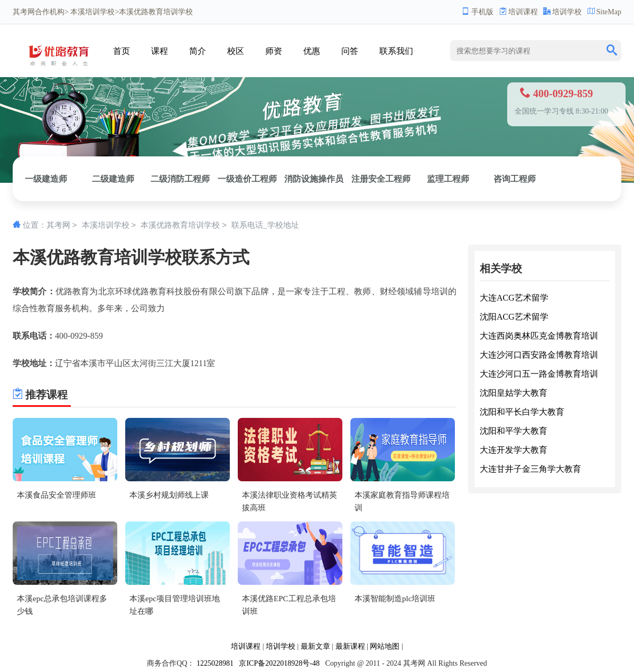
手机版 (478, 12)
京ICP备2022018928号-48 (279, 663)
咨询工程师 (515, 179)
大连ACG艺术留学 (514, 298)
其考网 (24, 12)
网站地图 (385, 646)
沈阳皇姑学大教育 (514, 393)
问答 (350, 51)
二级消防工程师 (180, 179)
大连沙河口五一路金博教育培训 (539, 374)
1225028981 (215, 663)
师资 (274, 51)
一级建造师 (46, 179)
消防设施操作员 (314, 179)
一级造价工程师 (247, 179)
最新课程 (350, 646)
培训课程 (519, 12)
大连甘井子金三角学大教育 (530, 469)
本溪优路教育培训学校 (180, 226)
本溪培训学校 (92, 12)
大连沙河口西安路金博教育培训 (539, 355)
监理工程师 (448, 179)
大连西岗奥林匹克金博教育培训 (539, 336)
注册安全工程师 (381, 179)
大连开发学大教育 (514, 450)
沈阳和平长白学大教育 (522, 412)
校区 (236, 51)
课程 (160, 51)
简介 (198, 51)
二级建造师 (113, 179)
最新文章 (315, 646)
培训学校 (562, 12)
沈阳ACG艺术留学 (514, 317)
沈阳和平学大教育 (514, 431)
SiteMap (604, 12)
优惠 (312, 51)
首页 (122, 51)
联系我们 (396, 51)
